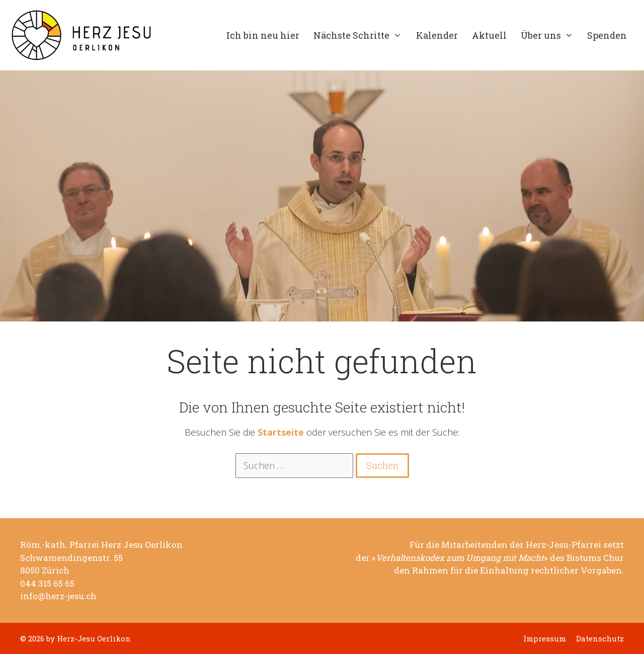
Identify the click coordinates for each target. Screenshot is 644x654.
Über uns (550, 35)
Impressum (545, 639)
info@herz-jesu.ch (58, 596)
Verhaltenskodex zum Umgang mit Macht (460, 558)
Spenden (607, 35)
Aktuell (489, 35)
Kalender (437, 35)
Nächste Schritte (361, 35)
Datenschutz (600, 639)
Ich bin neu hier (263, 35)
